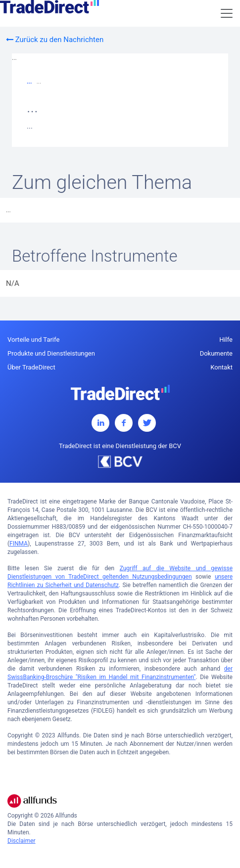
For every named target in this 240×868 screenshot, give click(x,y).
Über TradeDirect (31, 367)
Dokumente (216, 353)
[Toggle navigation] (227, 13)
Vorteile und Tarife (33, 340)
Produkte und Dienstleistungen (51, 353)
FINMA (19, 544)
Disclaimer (22, 841)
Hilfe (226, 340)
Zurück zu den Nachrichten (55, 40)
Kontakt (221, 367)
